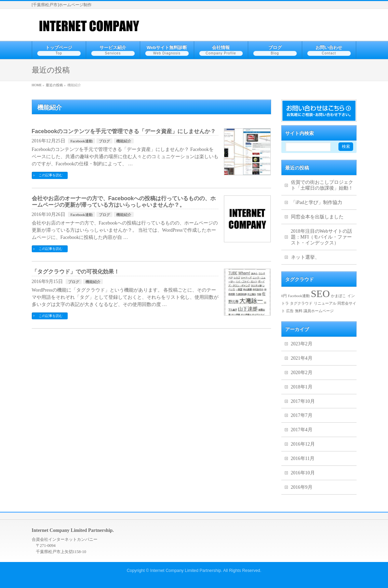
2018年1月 (302, 387)
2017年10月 (303, 401)
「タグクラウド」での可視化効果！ (76, 272)
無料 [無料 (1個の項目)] (299, 311)
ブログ (104, 141)
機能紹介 (124, 141)
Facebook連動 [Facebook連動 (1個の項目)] (299, 296)
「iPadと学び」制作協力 (317, 202)
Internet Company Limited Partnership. (186, 571)
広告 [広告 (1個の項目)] (290, 311)
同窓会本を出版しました (317, 217)
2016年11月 (303, 458)
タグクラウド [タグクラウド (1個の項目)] (301, 303)
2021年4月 (302, 358)
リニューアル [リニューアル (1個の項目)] (325, 303)
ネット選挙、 (305, 257)
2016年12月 (303, 444)
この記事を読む (51, 175)
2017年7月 (302, 415)
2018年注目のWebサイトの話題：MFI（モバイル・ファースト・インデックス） (322, 237)
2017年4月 (302, 430)
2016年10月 (303, 473)
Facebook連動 (82, 141)
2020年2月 (302, 373)
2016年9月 (302, 487)
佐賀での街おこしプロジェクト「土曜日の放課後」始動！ (322, 185)
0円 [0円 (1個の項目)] (284, 296)
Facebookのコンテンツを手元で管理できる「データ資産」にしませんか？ (124, 131)
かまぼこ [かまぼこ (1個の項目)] (338, 296)
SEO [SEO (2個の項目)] (320, 294)
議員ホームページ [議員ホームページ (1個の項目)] (319, 311)
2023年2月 (302, 344)
